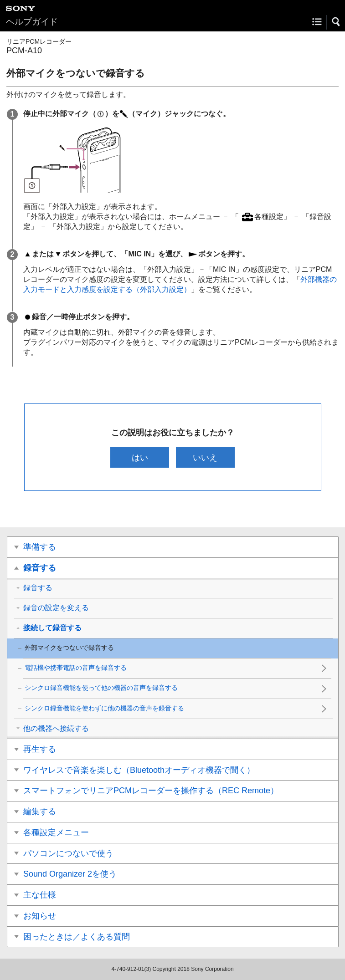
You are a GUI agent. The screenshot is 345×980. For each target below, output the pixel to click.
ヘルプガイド (32, 22)
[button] (336, 22)
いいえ (205, 457)
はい (140, 457)
